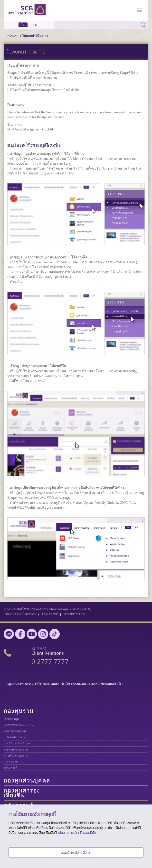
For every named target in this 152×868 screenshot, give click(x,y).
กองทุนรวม (19, 711)
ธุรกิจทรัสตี (11, 768)
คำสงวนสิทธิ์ (50, 614)
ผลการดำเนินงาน (15, 731)
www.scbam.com (45, 78)
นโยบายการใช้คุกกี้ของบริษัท (77, 833)
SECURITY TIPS (74, 614)
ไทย (23, 25)
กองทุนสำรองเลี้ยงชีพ (22, 793)
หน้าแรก (13, 36)
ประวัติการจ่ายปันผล (17, 743)
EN (35, 25)
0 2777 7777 (50, 662)
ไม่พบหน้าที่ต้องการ (35, 36)
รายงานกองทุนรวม (16, 750)
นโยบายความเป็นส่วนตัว (20, 614)
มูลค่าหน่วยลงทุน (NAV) (19, 725)
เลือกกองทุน (11, 719)
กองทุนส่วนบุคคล (27, 781)
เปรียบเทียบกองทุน (16, 737)
